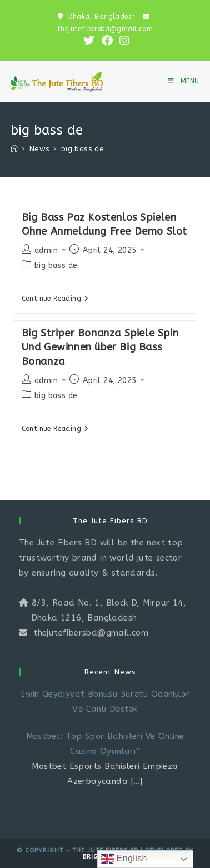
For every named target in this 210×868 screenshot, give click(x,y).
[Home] (14, 149)
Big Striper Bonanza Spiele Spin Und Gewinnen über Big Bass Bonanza (100, 347)
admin (46, 251)
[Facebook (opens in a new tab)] (107, 41)
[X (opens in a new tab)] (89, 41)
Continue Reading (55, 299)
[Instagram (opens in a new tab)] (123, 41)
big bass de (82, 149)
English (124, 859)
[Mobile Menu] (184, 81)
